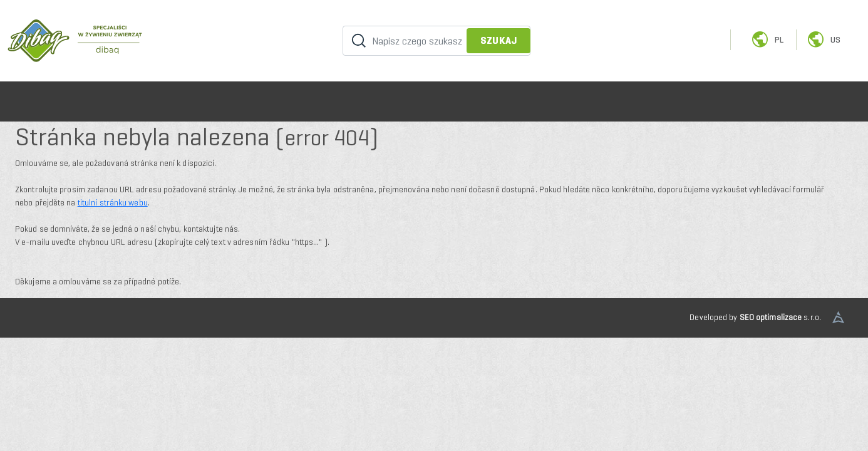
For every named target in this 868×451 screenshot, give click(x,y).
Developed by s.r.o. (755, 317)
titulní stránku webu (113, 203)
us (824, 40)
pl (767, 40)
